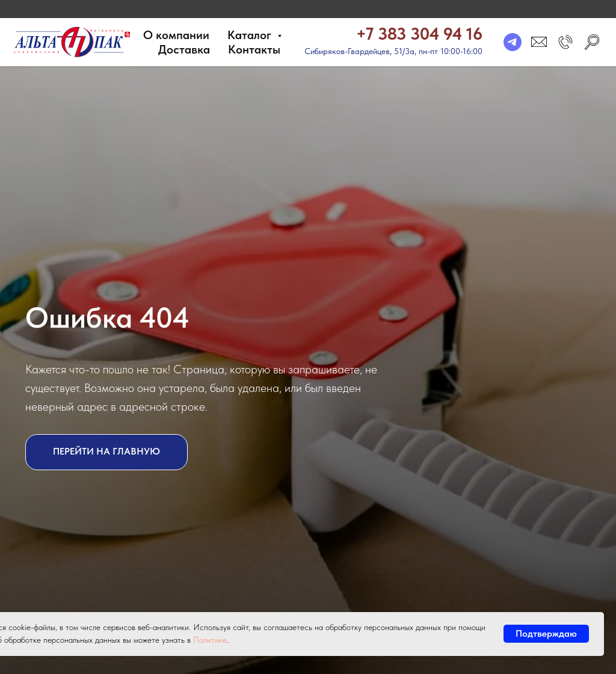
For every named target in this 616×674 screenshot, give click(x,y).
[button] (565, 42)
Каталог (251, 35)
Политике (210, 640)
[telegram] (513, 42)
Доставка (184, 49)
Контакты (254, 49)
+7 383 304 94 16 (419, 34)
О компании (176, 35)
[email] (539, 42)
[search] (592, 42)
